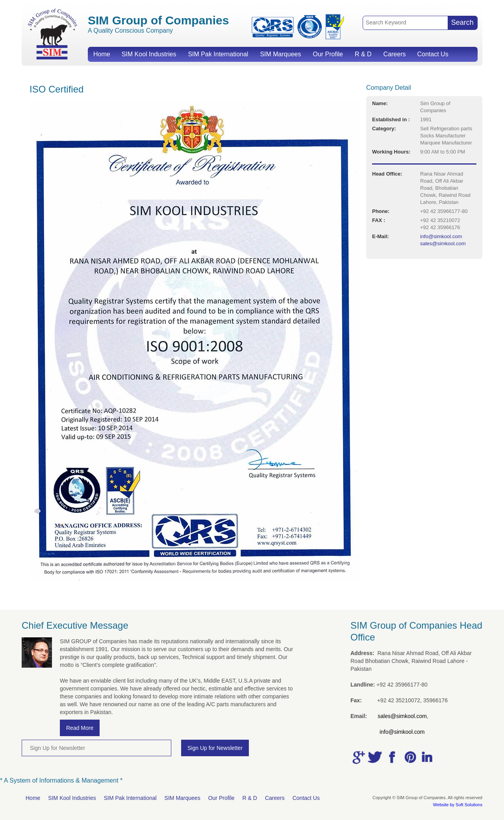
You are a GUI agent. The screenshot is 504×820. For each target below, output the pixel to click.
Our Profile (328, 54)
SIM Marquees (280, 54)
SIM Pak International (218, 54)
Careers (395, 54)
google (358, 757)
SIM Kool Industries (149, 54)
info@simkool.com (441, 236)
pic (409, 757)
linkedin (426, 757)
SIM (52, 34)
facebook (392, 757)
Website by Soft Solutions (458, 805)
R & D (363, 54)
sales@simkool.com (443, 243)
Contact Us (433, 54)
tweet (375, 757)
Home (102, 54)
